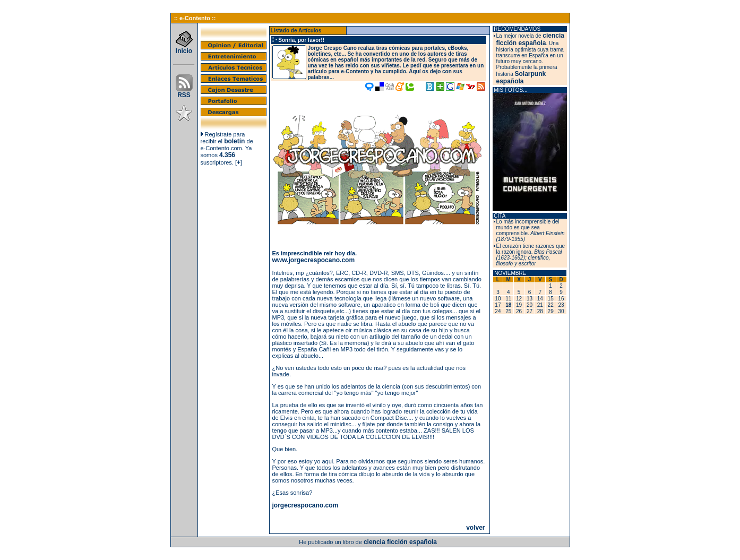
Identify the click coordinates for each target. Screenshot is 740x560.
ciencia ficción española (531, 39)
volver (475, 528)
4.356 (227, 155)
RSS (184, 92)
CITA (499, 216)
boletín (234, 141)
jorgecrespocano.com (306, 505)
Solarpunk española (521, 77)
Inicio (184, 48)
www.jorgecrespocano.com (314, 260)
